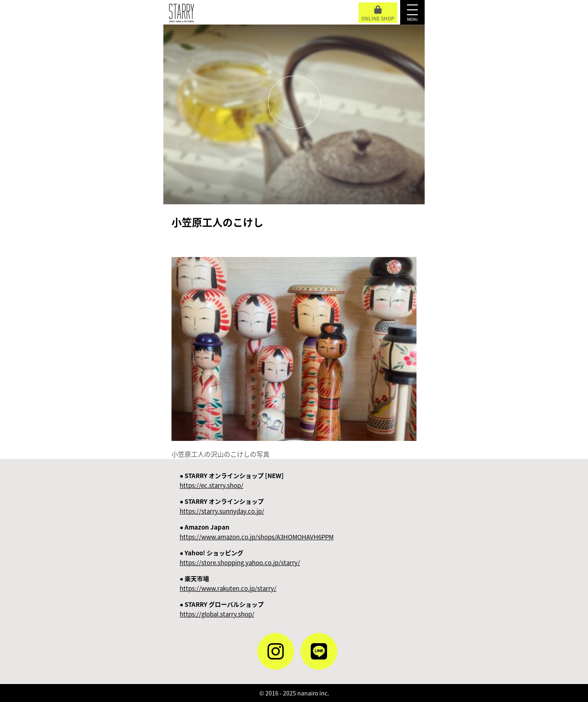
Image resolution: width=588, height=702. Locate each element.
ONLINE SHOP (378, 14)
